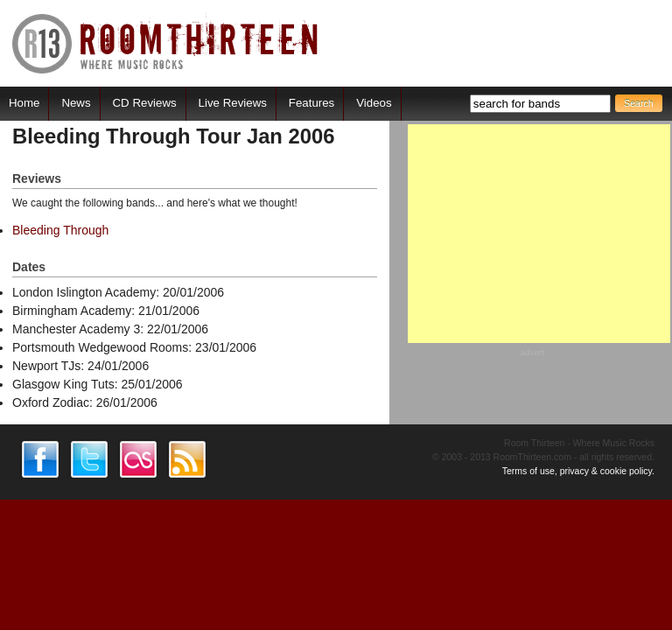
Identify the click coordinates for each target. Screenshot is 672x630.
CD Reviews (145, 103)
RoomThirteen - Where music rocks (166, 43)
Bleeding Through (60, 230)
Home (24, 103)
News (76, 103)
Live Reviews (233, 103)
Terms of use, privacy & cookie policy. (578, 471)
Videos (374, 103)
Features (311, 103)
